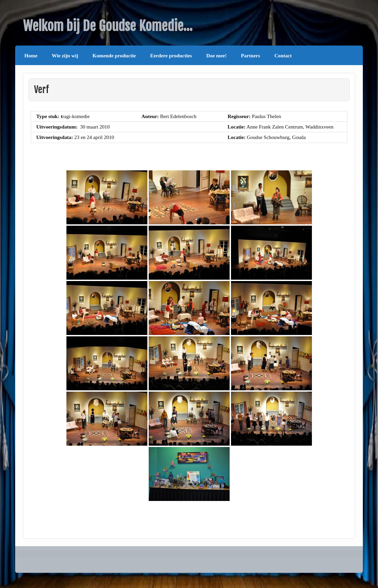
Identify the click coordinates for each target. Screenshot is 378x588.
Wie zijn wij (65, 55)
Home (31, 55)
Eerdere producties (171, 55)
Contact (283, 55)
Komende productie (114, 55)
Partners (251, 55)
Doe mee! (216, 55)
